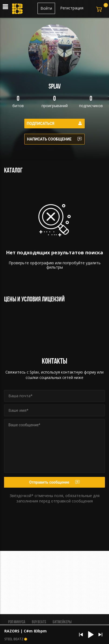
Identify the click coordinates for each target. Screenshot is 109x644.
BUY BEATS (39, 622)
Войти (46, 8)
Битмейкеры (62, 622)
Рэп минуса (17, 622)
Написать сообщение (54, 139)
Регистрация (72, 8)
